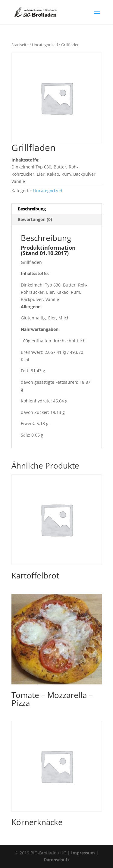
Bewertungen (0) (35, 219)
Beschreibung (32, 209)
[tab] (57, 209)
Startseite (20, 45)
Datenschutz (57, 860)
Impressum (83, 853)
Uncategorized (45, 45)
